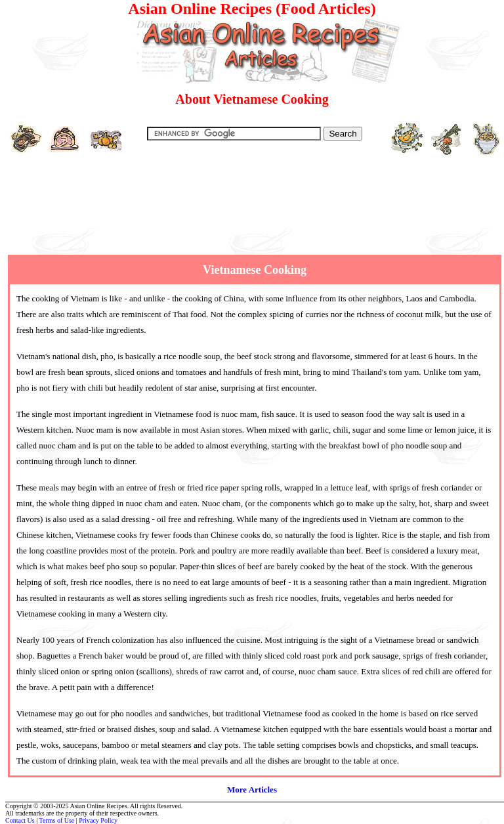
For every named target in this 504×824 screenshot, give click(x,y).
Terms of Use (57, 820)
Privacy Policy (98, 820)
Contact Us (20, 820)
